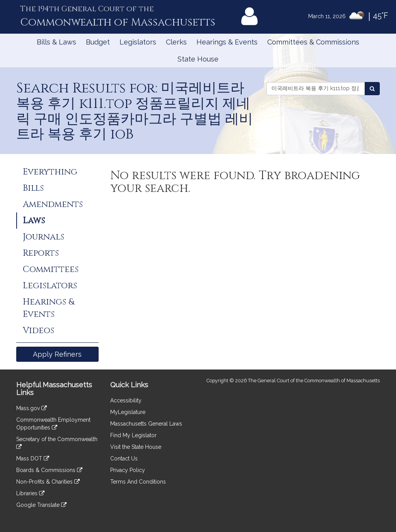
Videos (38, 330)
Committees (51, 269)
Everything (50, 172)
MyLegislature (128, 412)
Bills (33, 188)
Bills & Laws (56, 42)
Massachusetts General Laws (146, 424)
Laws (34, 221)
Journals (44, 237)
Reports (41, 253)
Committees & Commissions (313, 42)
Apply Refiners (57, 354)
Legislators (138, 42)
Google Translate (41, 505)
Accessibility (126, 400)
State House (198, 59)
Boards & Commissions (49, 470)
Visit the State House (136, 447)
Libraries (30, 493)
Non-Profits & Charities (48, 482)
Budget (98, 42)
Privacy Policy (128, 470)
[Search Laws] (372, 89)
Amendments (53, 204)
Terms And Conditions (138, 482)
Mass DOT (33, 458)
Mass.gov (32, 408)
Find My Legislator (133, 435)
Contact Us (124, 458)
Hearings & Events (227, 42)
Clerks (176, 42)
